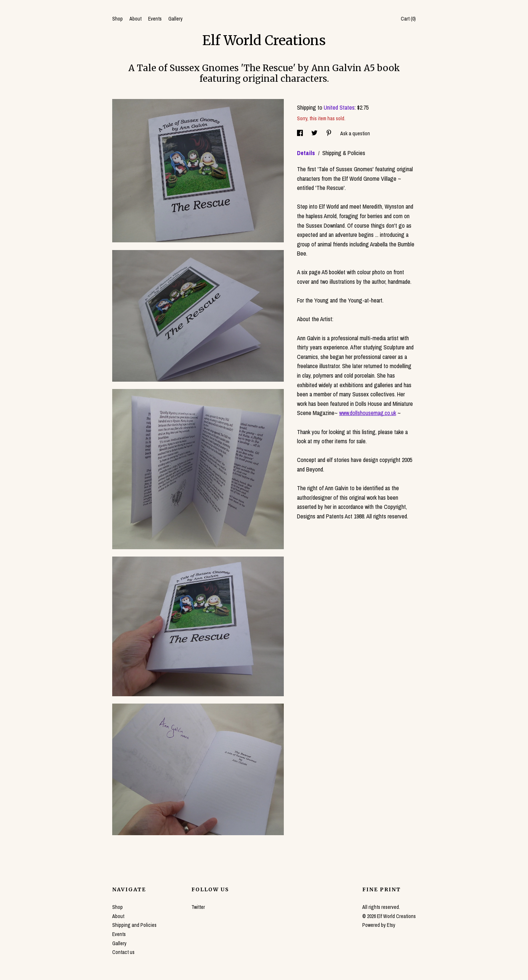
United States (339, 107)
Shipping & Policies (344, 153)
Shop (118, 19)
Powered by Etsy (379, 925)
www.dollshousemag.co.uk (368, 413)
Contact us (123, 952)
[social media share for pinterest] (329, 133)
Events (155, 19)
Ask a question (355, 133)
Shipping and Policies (134, 925)
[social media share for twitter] (315, 133)
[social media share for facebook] (300, 133)
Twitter (198, 907)
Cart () (408, 19)
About (135, 19)
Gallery (175, 19)
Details (307, 153)
